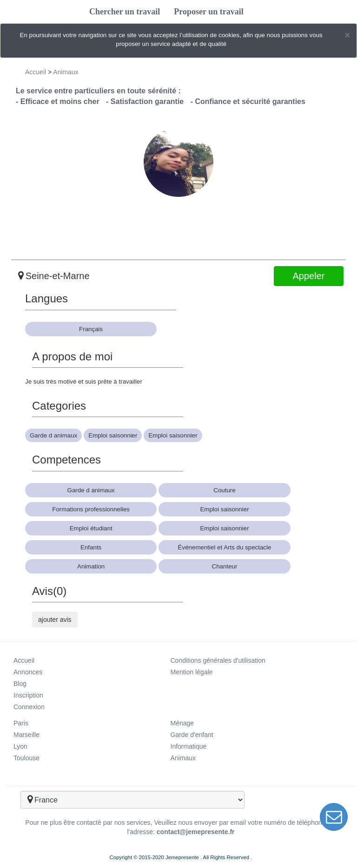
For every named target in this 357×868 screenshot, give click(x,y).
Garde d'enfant (192, 735)
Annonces (28, 672)
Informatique (189, 746)
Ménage (182, 723)
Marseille (26, 735)
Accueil (36, 72)
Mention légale (192, 672)
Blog (20, 684)
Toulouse (26, 758)
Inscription (28, 695)
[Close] (347, 35)
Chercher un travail (125, 12)
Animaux (66, 72)
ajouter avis (55, 620)
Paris (21, 723)
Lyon (20, 746)
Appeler (309, 276)
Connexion (29, 707)
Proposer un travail (208, 12)
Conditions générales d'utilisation (218, 660)
